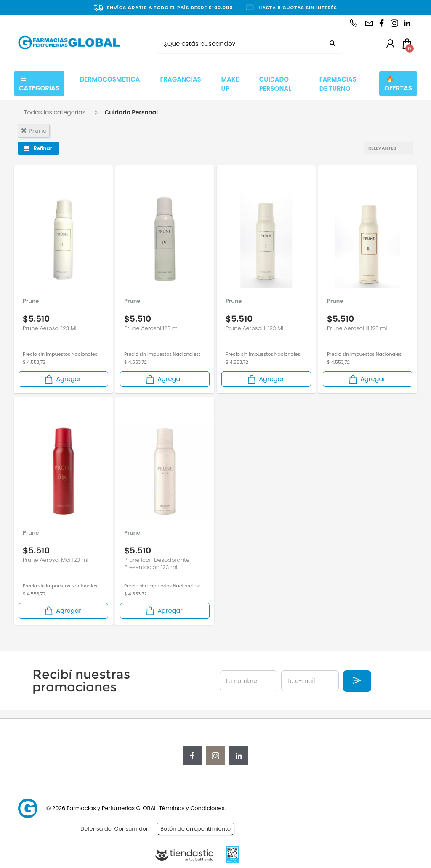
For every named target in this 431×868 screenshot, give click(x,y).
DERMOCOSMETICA (110, 79)
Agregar (62, 379)
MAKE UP (230, 84)
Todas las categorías (55, 112)
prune (34, 131)
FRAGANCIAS (180, 79)
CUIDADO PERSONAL (275, 84)
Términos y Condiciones (192, 808)
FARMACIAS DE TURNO (338, 84)
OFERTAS (398, 84)
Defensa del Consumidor (114, 829)
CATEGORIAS (39, 84)
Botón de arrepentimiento (196, 829)
